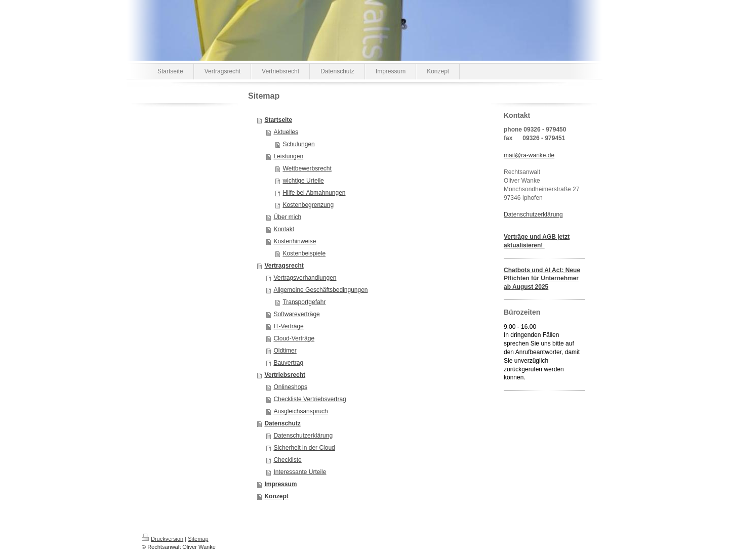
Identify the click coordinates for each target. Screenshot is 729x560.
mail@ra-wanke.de (529, 155)
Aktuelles (286, 132)
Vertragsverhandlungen (305, 278)
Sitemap (198, 539)
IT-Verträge (288, 326)
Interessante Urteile (300, 472)
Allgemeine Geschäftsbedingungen (320, 290)
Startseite (278, 120)
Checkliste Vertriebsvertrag (310, 399)
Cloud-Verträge (294, 338)
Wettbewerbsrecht (307, 168)
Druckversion (163, 539)
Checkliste (287, 460)
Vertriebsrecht (285, 375)
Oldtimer (285, 351)
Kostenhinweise (295, 241)
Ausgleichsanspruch (300, 411)
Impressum (280, 484)
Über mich (287, 217)
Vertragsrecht (284, 266)
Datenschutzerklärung (303, 436)
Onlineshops (290, 387)
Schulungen (298, 144)
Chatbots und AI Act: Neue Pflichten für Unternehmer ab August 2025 (542, 279)
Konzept (276, 496)
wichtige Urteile (303, 181)
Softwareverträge (296, 314)
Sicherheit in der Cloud (304, 448)
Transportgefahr (304, 302)
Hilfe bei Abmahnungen (314, 193)
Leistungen (288, 156)
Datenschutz (282, 423)
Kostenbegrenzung (308, 205)
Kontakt (284, 229)
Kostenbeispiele (304, 253)
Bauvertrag (288, 363)
